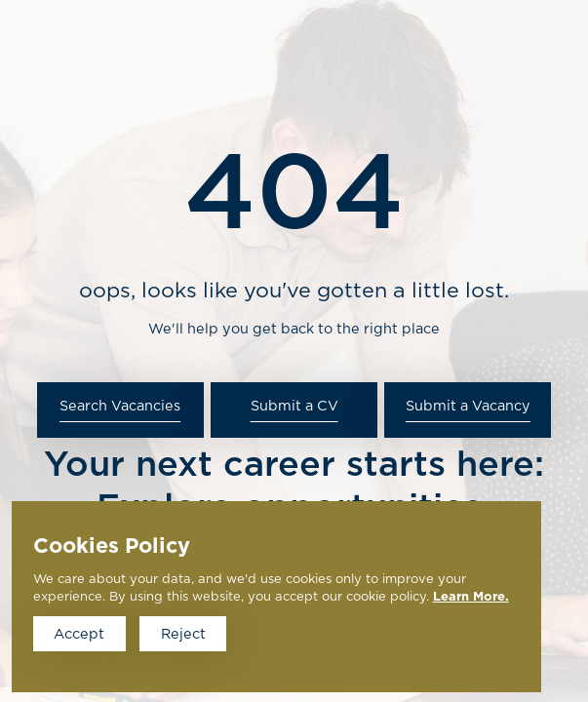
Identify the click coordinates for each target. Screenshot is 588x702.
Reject (183, 634)
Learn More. (471, 597)
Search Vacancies (120, 406)
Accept (79, 634)
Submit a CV (294, 406)
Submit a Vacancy (468, 406)
